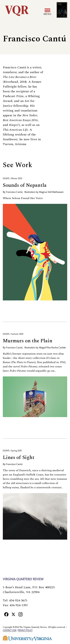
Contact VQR (10, 631)
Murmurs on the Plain (28, 341)
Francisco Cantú (14, 192)
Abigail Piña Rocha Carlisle (52, 348)
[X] (13, 614)
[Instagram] (20, 614)
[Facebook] (6, 614)
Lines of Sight (19, 457)
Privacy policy (25, 631)
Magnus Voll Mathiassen (51, 192)
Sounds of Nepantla (25, 185)
